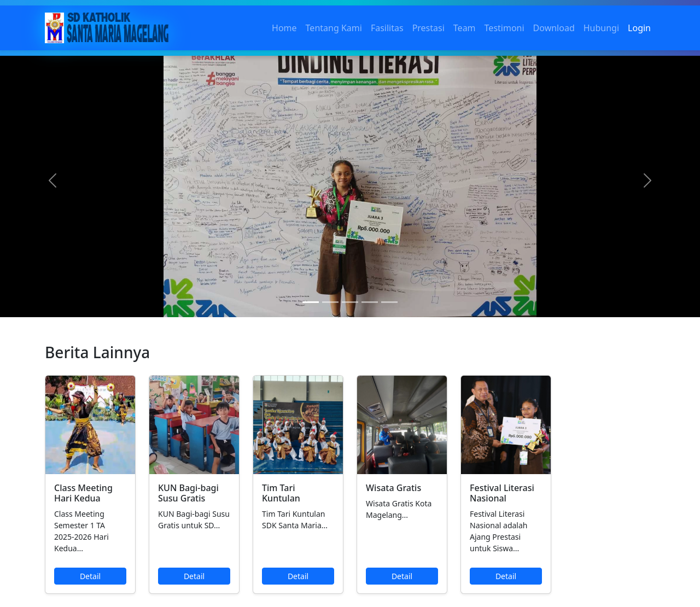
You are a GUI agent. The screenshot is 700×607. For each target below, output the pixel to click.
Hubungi (601, 28)
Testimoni (504, 28)
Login (639, 28)
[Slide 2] (330, 302)
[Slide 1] (311, 302)
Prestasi (428, 28)
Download (554, 28)
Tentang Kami (334, 28)
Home (284, 28)
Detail (90, 576)
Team (465, 28)
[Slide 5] (389, 302)
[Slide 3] (350, 302)
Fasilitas (387, 28)
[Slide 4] (370, 302)
